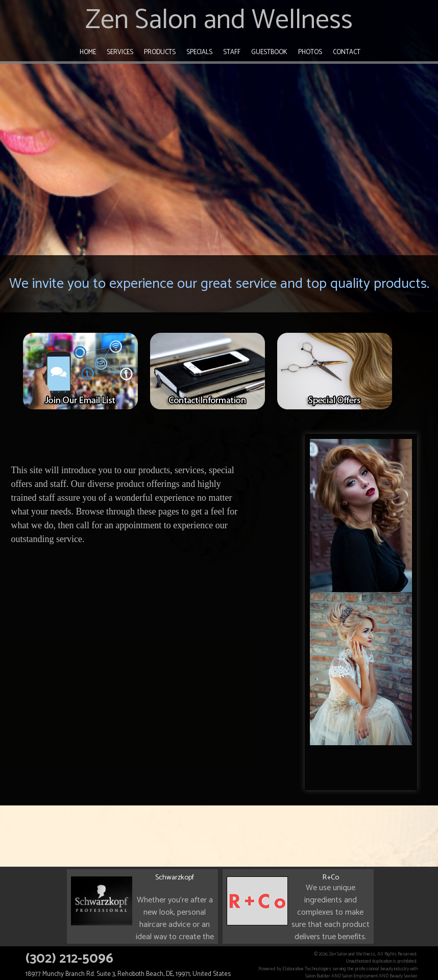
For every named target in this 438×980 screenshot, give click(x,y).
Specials (199, 52)
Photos (310, 52)
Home (88, 52)
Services (120, 52)
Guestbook (269, 52)
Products (160, 52)
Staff (232, 52)
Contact (347, 52)
